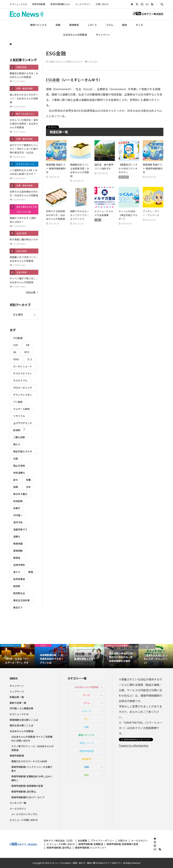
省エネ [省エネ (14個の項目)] (17, 572)
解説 (125, 25)
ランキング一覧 (18, 803)
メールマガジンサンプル (24, 814)
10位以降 (30, 292)
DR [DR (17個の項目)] (28, 345)
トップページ (17, 691)
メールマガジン (83, 4)
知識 (58, 25)
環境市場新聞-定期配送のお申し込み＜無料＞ (32, 778)
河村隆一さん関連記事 (21, 708)
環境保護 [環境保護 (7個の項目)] (18, 544)
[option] (17, 656)
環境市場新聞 (39, 4)
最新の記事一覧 (18, 703)
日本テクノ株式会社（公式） (59, 840)
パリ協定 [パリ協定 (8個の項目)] (18, 402)
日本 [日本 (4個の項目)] (28, 487)
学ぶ (86, 719)
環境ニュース (87, 743)
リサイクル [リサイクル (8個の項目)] (19, 416)
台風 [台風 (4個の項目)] (16, 458)
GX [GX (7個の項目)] (15, 352)
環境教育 (74, 25)
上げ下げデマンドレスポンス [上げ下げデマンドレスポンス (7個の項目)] (23, 424)
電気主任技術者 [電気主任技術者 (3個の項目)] (21, 600)
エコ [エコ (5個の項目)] (30, 359)
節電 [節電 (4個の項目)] (31, 572)
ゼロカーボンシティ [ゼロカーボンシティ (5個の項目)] (23, 388)
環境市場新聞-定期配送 (91, 844)
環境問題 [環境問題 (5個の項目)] (18, 551)
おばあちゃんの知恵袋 (75, 35)
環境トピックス (38, 25)
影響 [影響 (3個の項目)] (28, 480)
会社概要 (82, 840)
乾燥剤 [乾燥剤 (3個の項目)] (17, 430)
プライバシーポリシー (103, 840)
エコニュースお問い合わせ (24, 820)
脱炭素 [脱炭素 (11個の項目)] (17, 586)
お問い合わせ (102, 4)
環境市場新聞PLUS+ (60, 4)
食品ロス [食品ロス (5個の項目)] (18, 607)
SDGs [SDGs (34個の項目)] (16, 359)
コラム (110, 25)
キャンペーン (103, 35)
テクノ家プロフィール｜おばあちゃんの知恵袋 (33, 748)
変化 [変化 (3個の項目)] (16, 480)
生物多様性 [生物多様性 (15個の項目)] (19, 565)
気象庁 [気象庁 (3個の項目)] (17, 508)
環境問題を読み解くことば (24, 720)
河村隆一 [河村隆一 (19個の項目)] (18, 515)
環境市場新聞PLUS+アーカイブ (28, 797)
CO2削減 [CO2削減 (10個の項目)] (18, 338)
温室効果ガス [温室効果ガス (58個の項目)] (20, 529)
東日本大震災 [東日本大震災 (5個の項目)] (20, 494)
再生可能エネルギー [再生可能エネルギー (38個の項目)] (23, 452)
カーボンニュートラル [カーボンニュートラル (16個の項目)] (23, 367)
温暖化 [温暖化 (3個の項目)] (17, 536)
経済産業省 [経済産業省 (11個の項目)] (19, 579)
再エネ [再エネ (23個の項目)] (17, 444)
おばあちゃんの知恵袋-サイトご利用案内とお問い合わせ (32, 739)
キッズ (139, 25)
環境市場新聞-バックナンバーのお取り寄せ (32, 769)
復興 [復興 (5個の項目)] (16, 487)
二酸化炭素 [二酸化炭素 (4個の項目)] (19, 437)
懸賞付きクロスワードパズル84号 (29, 761)
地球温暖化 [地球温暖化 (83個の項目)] (19, 473)
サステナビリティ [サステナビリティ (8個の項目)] (23, 373)
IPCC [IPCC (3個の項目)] (27, 352)
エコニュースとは (18, 4)
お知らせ (123, 840)
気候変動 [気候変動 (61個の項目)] (18, 501)
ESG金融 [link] (53, 80)
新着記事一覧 (17, 697)
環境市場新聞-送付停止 (24, 792)
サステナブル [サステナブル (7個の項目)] (20, 380)
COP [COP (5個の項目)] (16, 345)
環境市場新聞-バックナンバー (91, 848)
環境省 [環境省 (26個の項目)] (17, 558)
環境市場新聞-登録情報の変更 (27, 786)
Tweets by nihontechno (134, 745)
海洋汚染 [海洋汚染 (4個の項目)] (18, 522)
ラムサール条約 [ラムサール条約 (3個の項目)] (21, 409)
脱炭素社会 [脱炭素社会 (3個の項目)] (19, 593)
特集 (86, 727)
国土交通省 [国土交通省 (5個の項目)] (19, 466)
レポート (92, 25)
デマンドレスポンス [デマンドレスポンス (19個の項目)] (23, 395)
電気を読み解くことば (21, 725)
